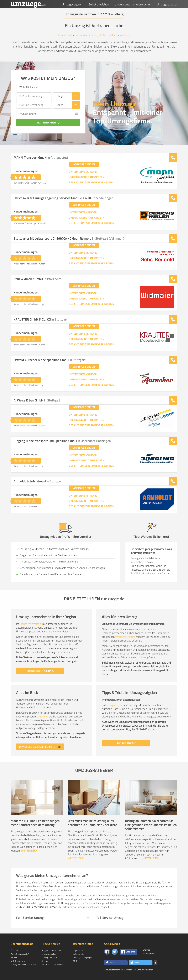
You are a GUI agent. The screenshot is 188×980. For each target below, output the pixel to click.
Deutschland (65, 35)
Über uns (14, 950)
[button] (116, 963)
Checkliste (42, 716)
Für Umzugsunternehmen (53, 964)
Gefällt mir (130, 952)
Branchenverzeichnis (31, 624)
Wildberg (125, 35)
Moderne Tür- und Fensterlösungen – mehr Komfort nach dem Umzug (36, 823)
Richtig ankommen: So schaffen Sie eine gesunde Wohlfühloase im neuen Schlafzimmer (151, 825)
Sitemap (146, 950)
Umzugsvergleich (73, 4)
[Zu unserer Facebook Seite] (107, 952)
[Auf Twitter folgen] (115, 952)
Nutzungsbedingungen (82, 957)
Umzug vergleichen (145, 970)
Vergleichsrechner (125, 637)
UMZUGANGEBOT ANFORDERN (87, 177)
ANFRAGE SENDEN (84, 164)
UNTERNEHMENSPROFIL (83, 172)
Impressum (78, 950)
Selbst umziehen (99, 4)
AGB (75, 961)
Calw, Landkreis (109, 35)
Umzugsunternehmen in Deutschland (120, 970)
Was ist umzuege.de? (20, 954)
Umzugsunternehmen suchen (133, 4)
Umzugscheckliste (49, 957)
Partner (14, 957)
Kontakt (45, 961)
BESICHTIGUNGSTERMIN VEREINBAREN (92, 182)
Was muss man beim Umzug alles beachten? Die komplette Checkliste (92, 823)
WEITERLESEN (29, 851)
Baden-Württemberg (86, 35)
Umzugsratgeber (167, 4)
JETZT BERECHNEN (48, 123)
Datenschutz (78, 954)
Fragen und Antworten (51, 950)
